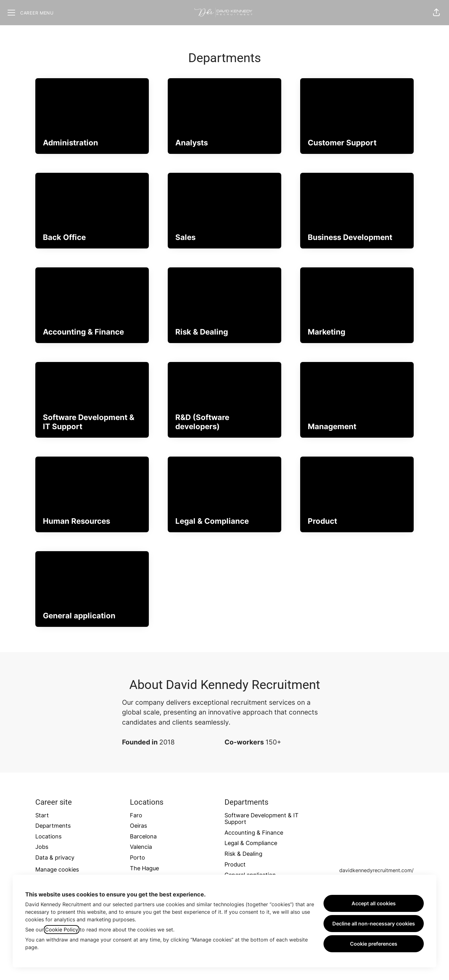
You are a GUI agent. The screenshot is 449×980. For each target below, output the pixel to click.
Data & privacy (55, 857)
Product (235, 864)
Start (42, 815)
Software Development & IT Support (262, 819)
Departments (53, 826)
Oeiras (138, 826)
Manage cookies (57, 869)
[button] (436, 13)
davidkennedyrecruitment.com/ (376, 870)
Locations (48, 836)
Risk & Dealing (243, 854)
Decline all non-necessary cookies (374, 924)
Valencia (141, 847)
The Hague (144, 868)
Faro (136, 815)
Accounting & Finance (254, 833)
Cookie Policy (62, 930)
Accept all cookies (374, 903)
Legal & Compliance (251, 843)
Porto (137, 857)
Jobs (42, 847)
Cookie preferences (374, 944)
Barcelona (143, 836)
